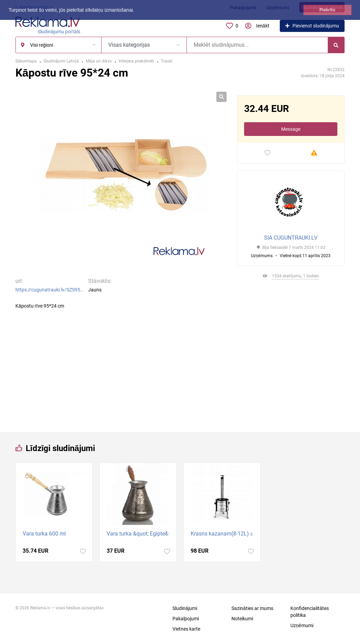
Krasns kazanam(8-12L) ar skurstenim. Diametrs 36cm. (224, 534)
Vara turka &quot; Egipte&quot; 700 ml (140, 534)
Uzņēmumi (302, 625)
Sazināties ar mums (252, 608)
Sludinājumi (185, 608)
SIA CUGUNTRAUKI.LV (291, 238)
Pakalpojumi (186, 619)
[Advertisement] (291, 353)
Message (291, 129)
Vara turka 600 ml (44, 534)
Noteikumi (242, 619)
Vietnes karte (186, 629)
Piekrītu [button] (327, 10)
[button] (136, 11)
